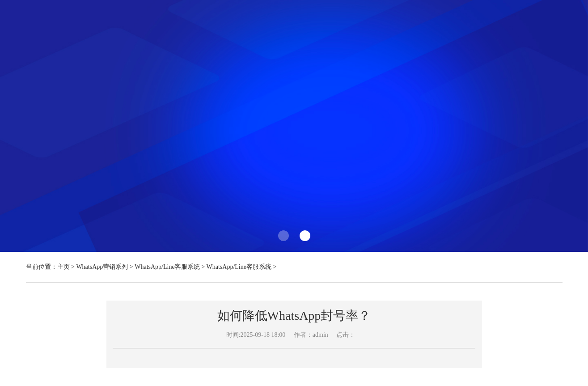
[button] (283, 236)
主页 (63, 267)
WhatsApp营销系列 (102, 267)
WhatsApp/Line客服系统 (167, 267)
